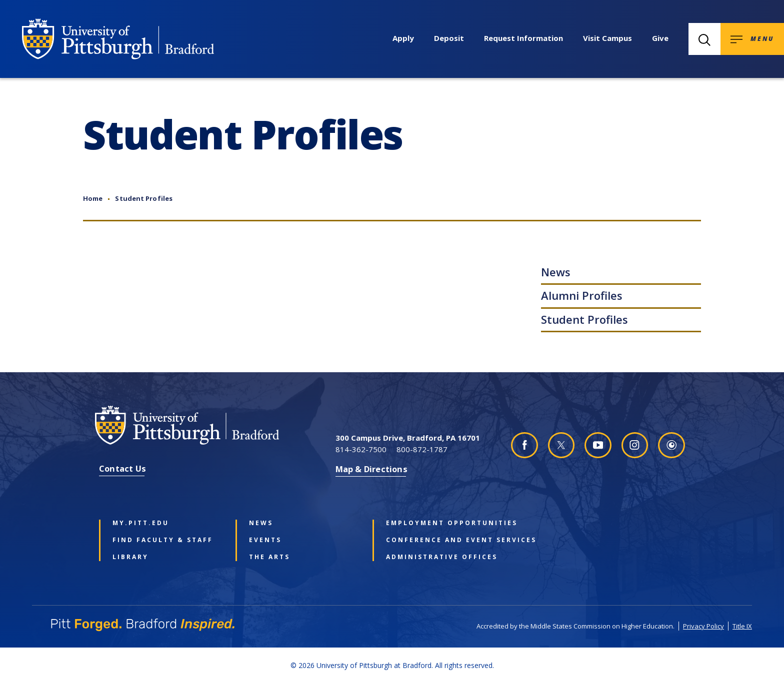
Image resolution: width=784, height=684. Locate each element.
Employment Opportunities (439, 523)
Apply (403, 38)
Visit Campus (607, 38)
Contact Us (122, 468)
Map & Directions (371, 469)
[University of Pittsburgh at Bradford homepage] (118, 39)
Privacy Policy (703, 626)
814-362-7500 (361, 449)
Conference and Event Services (439, 540)
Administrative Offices (439, 557)
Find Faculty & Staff (163, 540)
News (556, 272)
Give (660, 38)
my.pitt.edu (141, 523)
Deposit (449, 38)
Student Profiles (144, 198)
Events (265, 540)
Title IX (742, 626)
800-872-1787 (422, 449)
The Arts (269, 557)
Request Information (523, 38)
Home (93, 198)
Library (130, 557)
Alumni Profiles (582, 295)
